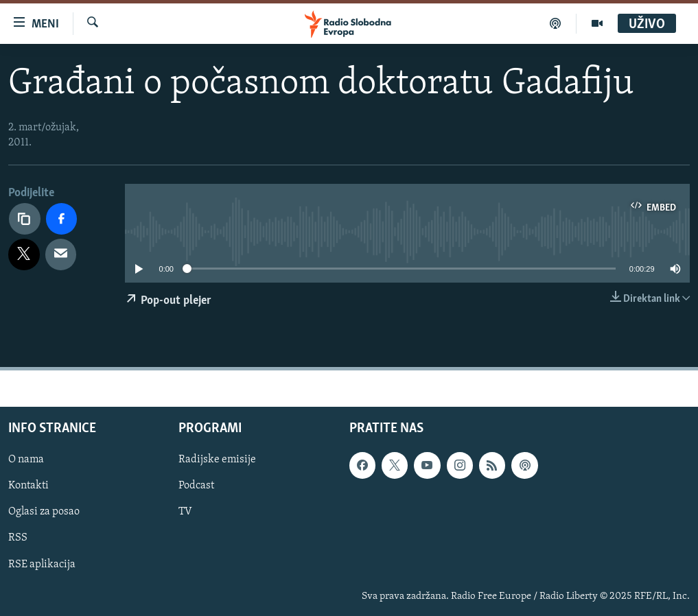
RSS (18, 538)
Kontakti (28, 486)
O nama (26, 460)
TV (185, 512)
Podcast (196, 486)
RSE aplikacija (42, 564)
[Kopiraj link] (25, 219)
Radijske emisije (217, 460)
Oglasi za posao (44, 512)
